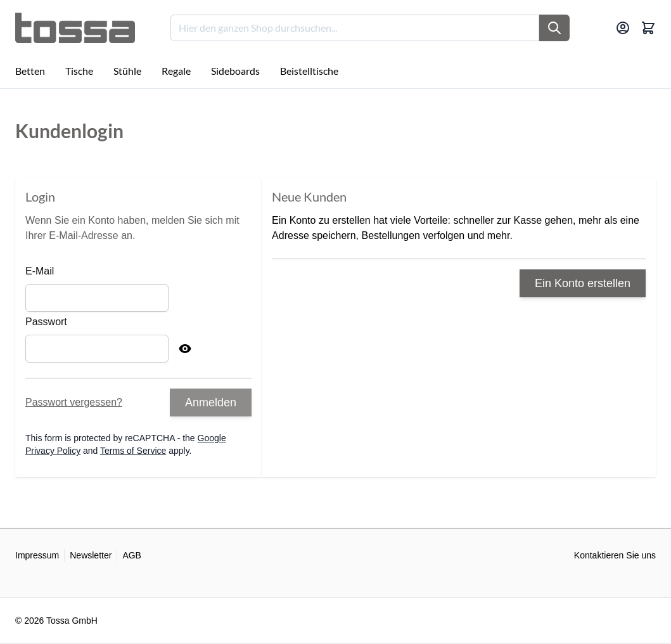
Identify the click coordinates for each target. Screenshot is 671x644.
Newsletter (91, 555)
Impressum (37, 555)
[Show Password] (185, 349)
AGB (132, 555)
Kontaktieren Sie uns (615, 555)
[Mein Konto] (623, 28)
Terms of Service (133, 451)
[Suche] (554, 28)
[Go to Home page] (75, 28)
